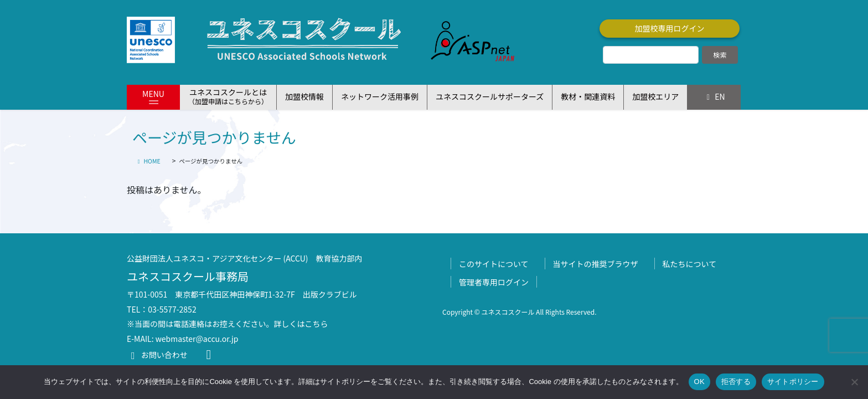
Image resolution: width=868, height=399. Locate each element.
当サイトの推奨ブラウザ (596, 264)
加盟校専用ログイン (670, 28)
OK (699, 382)
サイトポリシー (793, 382)
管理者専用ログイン (494, 282)
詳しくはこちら (301, 324)
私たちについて (690, 264)
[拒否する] (854, 382)
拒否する (736, 382)
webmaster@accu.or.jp (197, 339)
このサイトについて (494, 264)
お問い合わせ (157, 355)
